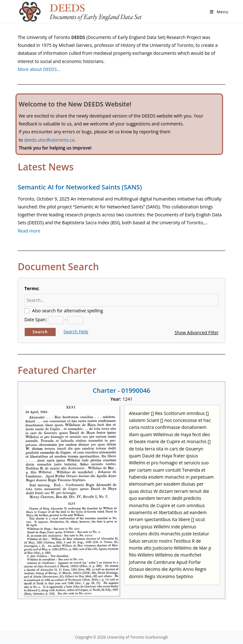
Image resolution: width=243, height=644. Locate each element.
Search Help (76, 332)
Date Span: (36, 319)
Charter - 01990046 (121, 390)
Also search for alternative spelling (68, 311)
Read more (29, 231)
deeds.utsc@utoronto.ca (49, 140)
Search (40, 332)
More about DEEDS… (39, 69)
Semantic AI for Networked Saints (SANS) (80, 187)
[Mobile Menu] (219, 12)
